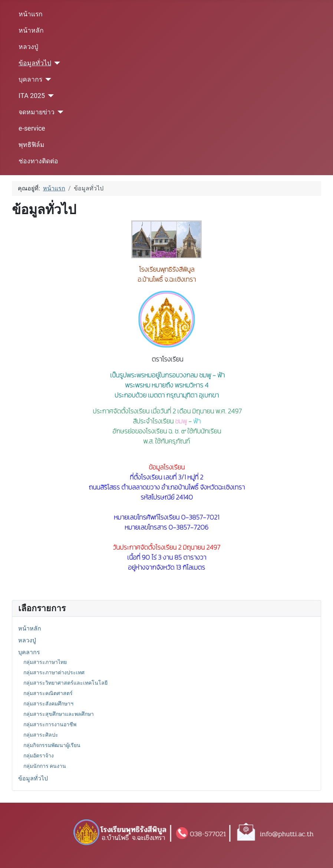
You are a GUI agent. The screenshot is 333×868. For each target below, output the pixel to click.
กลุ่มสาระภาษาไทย (45, 662)
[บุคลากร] (47, 79)
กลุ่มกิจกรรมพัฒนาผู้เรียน (52, 745)
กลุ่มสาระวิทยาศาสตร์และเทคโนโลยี (65, 683)
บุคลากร (30, 79)
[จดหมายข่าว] (59, 112)
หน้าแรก (31, 14)
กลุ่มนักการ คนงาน (45, 766)
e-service (32, 128)
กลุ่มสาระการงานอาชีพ (50, 724)
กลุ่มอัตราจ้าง (39, 756)
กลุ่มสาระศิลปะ (41, 735)
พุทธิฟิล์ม (32, 145)
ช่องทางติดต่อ (38, 161)
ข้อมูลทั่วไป (35, 63)
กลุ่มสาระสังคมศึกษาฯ (48, 704)
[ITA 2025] (50, 96)
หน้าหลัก (31, 30)
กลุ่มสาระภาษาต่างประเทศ (54, 672)
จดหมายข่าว (37, 112)
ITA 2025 (32, 96)
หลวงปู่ (28, 47)
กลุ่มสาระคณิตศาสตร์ (48, 693)
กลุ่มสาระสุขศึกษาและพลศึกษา (59, 714)
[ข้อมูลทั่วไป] (56, 63)
